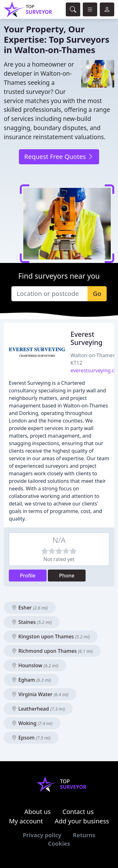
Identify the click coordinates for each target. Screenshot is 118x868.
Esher (30, 608)
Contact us (78, 812)
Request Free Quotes (59, 157)
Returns (84, 835)
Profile (28, 576)
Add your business (82, 821)
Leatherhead (38, 709)
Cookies (59, 843)
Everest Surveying (87, 338)
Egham (31, 680)
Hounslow (35, 665)
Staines (32, 622)
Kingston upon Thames (51, 636)
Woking (32, 723)
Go (97, 294)
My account (26, 821)
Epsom (31, 738)
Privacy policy (42, 835)
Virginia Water (40, 694)
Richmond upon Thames (52, 651)
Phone (67, 576)
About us (37, 812)
